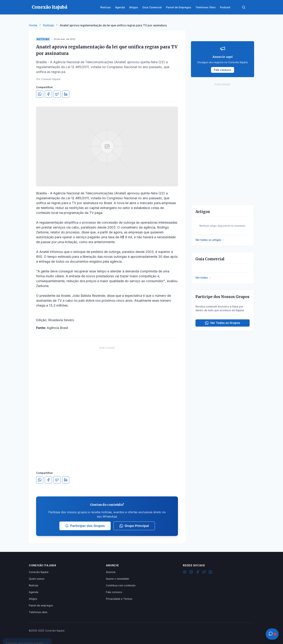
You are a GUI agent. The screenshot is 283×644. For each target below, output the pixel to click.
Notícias (48, 25)
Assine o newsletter (118, 579)
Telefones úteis (38, 612)
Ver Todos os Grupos (223, 323)
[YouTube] (185, 572)
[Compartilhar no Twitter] (57, 94)
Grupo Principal (134, 526)
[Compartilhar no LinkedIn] (66, 94)
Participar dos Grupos (85, 526)
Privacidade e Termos (119, 599)
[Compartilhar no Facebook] (48, 94)
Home (33, 25)
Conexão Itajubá (39, 572)
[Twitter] (204, 572)
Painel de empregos (41, 605)
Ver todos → (203, 278)
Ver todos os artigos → (210, 240)
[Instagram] (191, 572)
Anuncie (111, 572)
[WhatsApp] (211, 572)
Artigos (33, 599)
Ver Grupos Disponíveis (27, 635)
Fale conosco (114, 592)
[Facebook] (198, 572)
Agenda (34, 592)
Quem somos (37, 579)
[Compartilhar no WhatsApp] (40, 94)
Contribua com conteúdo (121, 585)
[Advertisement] (107, 405)
